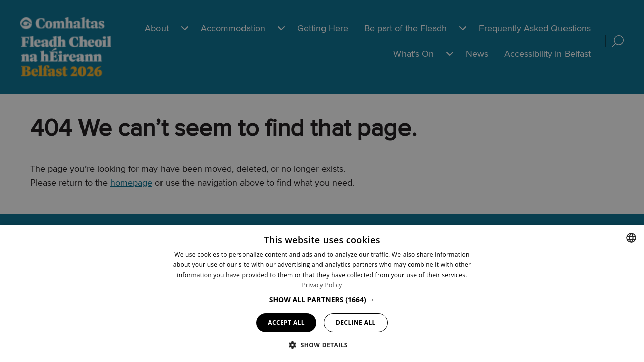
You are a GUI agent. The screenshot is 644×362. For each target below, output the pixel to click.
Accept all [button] (286, 323)
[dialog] (322, 294)
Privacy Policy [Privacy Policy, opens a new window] (322, 285)
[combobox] (631, 238)
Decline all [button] (356, 323)
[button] (322, 299)
